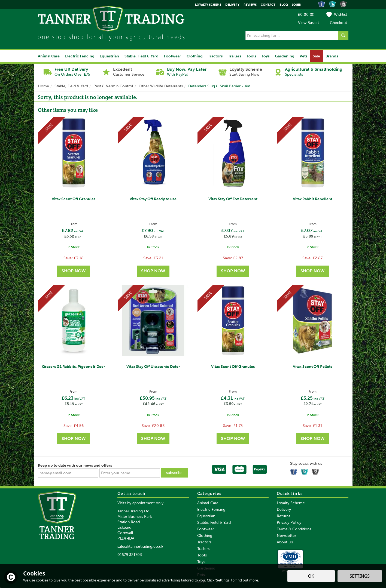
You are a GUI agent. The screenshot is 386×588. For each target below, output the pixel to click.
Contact (268, 5)
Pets (303, 56)
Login (297, 5)
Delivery (284, 510)
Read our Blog (305, 471)
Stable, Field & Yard (214, 523)
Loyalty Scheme (291, 503)
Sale (316, 56)
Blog (284, 5)
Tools (202, 555)
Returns (283, 516)
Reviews (250, 5)
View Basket (309, 23)
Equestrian (206, 516)
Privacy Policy (289, 523)
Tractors (204, 542)
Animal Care (208, 503)
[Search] (292, 35)
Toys (201, 562)
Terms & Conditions (294, 529)
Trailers (203, 549)
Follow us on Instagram (316, 471)
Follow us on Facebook (294, 471)
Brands (332, 56)
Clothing (205, 536)
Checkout (338, 23)
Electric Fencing (211, 510)
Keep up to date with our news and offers (75, 465)
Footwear (206, 529)
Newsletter (286, 536)
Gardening (285, 56)
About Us (285, 542)
